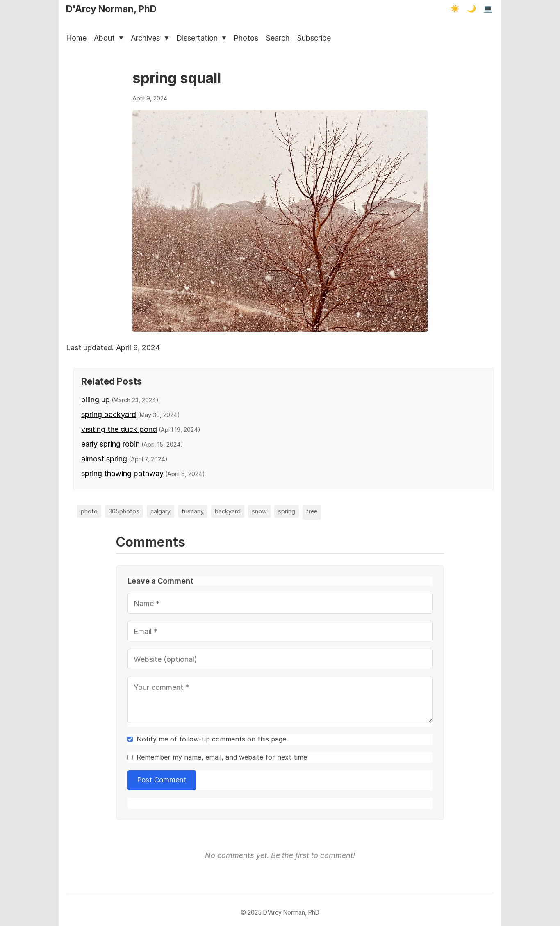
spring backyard (109, 414)
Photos (246, 38)
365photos (124, 511)
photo (89, 511)
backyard (228, 511)
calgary (160, 511)
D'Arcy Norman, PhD (111, 9)
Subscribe (314, 38)
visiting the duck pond (119, 429)
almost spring (104, 459)
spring (287, 511)
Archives (150, 38)
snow (259, 511)
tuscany (193, 511)
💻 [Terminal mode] (488, 9)
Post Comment (162, 780)
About (109, 38)
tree (312, 511)
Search (278, 38)
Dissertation (201, 38)
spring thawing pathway (122, 473)
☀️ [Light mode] (455, 9)
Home (76, 38)
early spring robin (110, 444)
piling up (96, 400)
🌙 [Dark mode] (471, 9)
